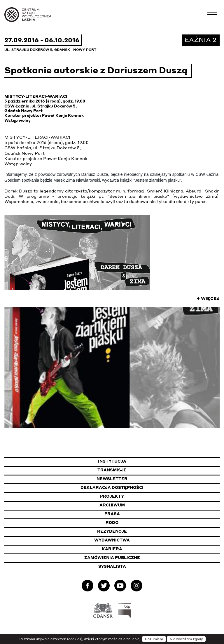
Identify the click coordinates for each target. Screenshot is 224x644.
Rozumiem (154, 639)
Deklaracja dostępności (112, 487)
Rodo (112, 523)
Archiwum (112, 505)
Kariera (112, 549)
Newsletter (112, 479)
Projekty (112, 496)
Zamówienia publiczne (127, 557)
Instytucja (112, 461)
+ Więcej (208, 298)
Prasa (112, 514)
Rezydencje (112, 531)
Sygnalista (112, 566)
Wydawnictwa (112, 540)
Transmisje (141, 470)
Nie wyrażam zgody (186, 639)
